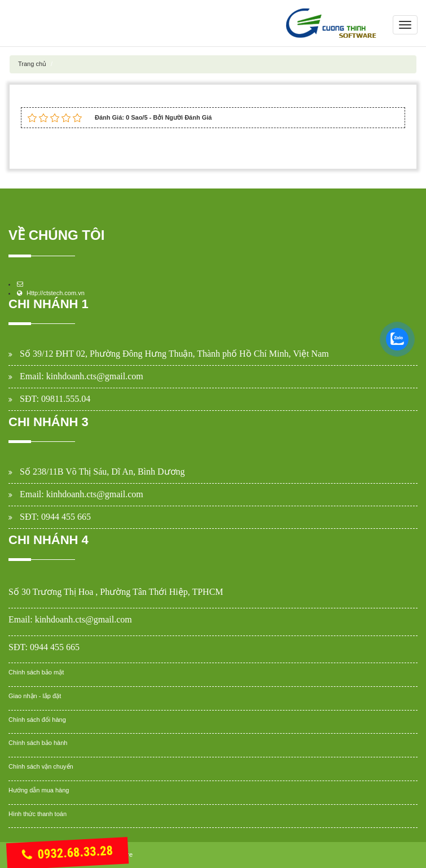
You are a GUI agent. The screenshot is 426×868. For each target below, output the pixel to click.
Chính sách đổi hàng (37, 720)
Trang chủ (32, 64)
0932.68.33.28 (67, 853)
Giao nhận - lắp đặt (35, 696)
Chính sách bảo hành (38, 743)
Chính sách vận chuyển (41, 766)
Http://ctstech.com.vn (56, 293)
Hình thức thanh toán (38, 814)
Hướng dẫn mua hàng (39, 790)
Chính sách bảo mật (36, 672)
